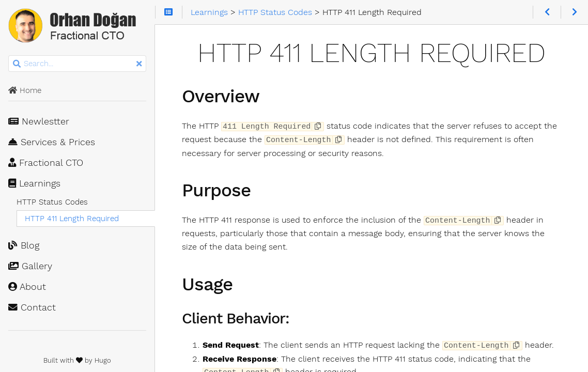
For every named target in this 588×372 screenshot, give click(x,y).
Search (9, 56)
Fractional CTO (46, 163)
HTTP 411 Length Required (72, 219)
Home (25, 90)
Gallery (30, 266)
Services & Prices (52, 142)
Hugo (103, 360)
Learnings (34, 183)
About (27, 287)
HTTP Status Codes (52, 202)
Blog (24, 245)
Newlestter (39, 121)
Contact (32, 307)
